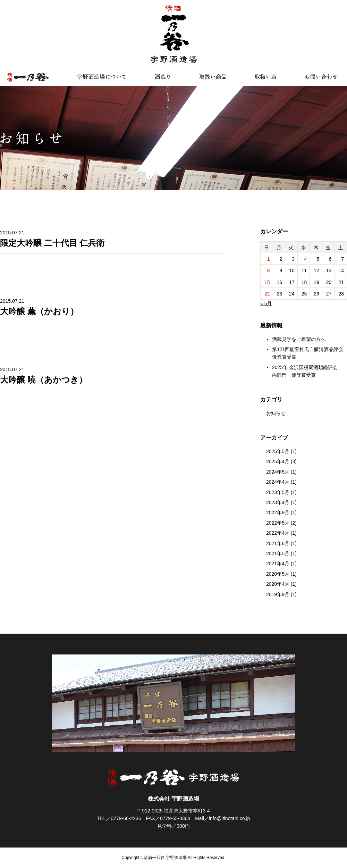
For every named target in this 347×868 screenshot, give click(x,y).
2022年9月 (278, 512)
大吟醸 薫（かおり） (39, 311)
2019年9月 (278, 594)
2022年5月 (278, 523)
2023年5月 (278, 492)
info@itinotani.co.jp (230, 818)
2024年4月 (278, 482)
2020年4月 (278, 584)
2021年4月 (278, 564)
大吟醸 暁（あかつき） (44, 380)
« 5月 (266, 303)
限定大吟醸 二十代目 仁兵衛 (52, 243)
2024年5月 (278, 472)
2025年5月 (278, 451)
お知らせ (276, 413)
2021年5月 (278, 553)
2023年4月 (278, 502)
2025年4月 (278, 461)
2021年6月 (278, 543)
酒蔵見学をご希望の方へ (299, 339)
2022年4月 (278, 533)
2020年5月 (278, 574)
